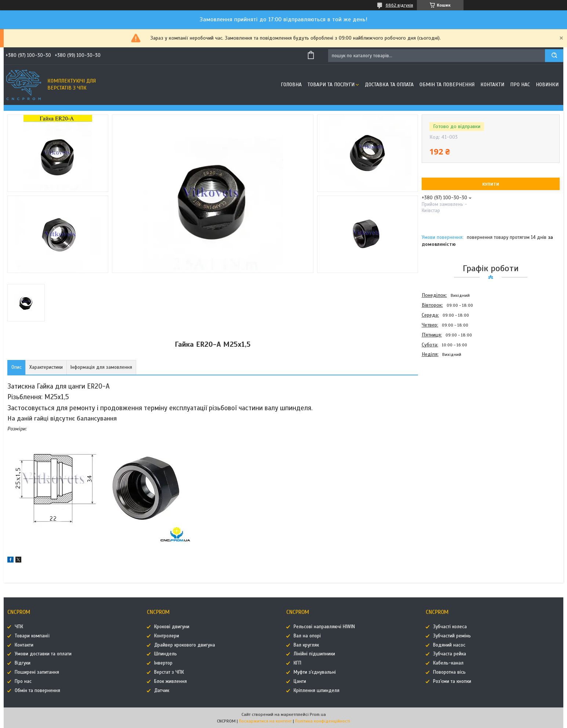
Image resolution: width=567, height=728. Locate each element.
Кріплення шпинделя (317, 691)
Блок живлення (170, 681)
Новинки (547, 85)
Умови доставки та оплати (43, 654)
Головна (291, 85)
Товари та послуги (331, 85)
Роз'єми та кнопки (452, 681)
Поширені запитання (37, 672)
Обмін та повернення (447, 85)
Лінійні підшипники (314, 654)
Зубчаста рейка (450, 654)
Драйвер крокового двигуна (185, 645)
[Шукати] (554, 56)
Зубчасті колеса (450, 627)
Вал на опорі (307, 636)
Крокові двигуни (172, 627)
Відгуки (23, 663)
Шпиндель (166, 654)
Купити (491, 184)
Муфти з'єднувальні (315, 672)
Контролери (167, 636)
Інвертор (163, 663)
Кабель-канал (448, 663)
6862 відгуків (399, 5)
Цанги (300, 681)
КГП (297, 663)
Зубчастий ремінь (452, 636)
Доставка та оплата (389, 85)
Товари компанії (32, 636)
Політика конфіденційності (323, 721)
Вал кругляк (306, 645)
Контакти (492, 85)
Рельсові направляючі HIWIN (324, 627)
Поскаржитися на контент (265, 721)
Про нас (520, 85)
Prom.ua (318, 714)
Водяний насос (449, 645)
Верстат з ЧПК (169, 672)
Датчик (162, 691)
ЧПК (19, 627)
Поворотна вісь (449, 672)
